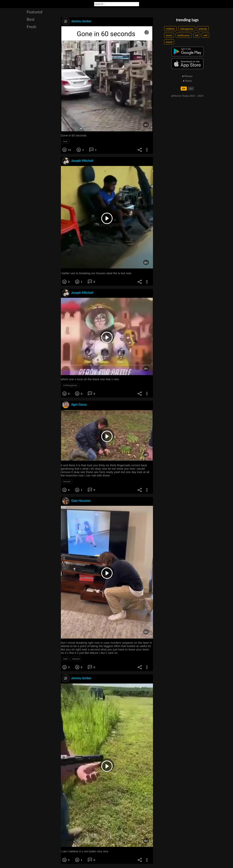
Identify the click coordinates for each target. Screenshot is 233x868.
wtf (205, 35)
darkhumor (184, 35)
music (169, 35)
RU (191, 89)
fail (197, 35)
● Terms (187, 81)
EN (184, 89)
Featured (35, 12)
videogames (187, 29)
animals (203, 29)
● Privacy (187, 76)
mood (169, 42)
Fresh (32, 27)
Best (31, 19)
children (170, 29)
